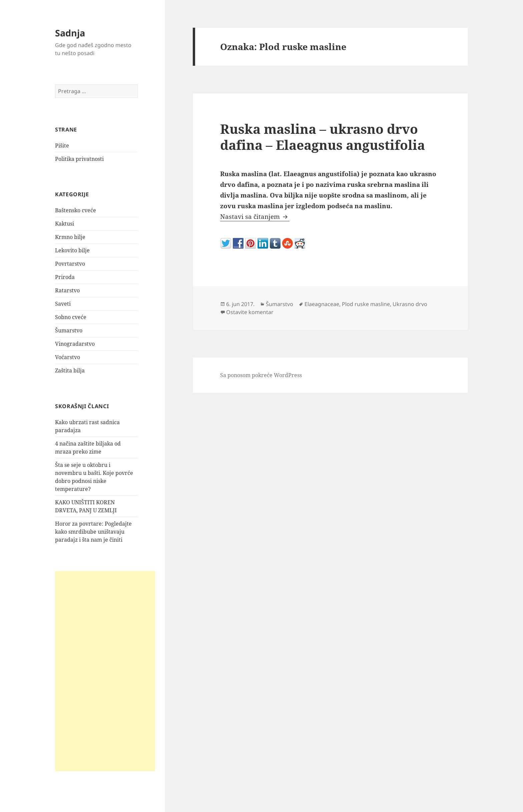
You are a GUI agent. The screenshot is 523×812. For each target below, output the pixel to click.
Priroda (65, 277)
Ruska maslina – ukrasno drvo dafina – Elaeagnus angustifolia (323, 137)
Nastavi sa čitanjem (255, 217)
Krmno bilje (70, 237)
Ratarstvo (67, 290)
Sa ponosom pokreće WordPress (261, 375)
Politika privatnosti (79, 159)
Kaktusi (65, 224)
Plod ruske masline (366, 304)
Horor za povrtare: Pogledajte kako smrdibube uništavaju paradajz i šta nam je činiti (93, 532)
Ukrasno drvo (410, 304)
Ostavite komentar (250, 312)
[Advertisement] (105, 671)
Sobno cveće (71, 317)
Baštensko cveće (76, 210)
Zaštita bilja (70, 370)
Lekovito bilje (72, 250)
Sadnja (70, 33)
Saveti (63, 304)
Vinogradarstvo (75, 344)
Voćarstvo (68, 357)
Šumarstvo (69, 330)
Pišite (62, 146)
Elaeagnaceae (322, 304)
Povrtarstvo (70, 264)
